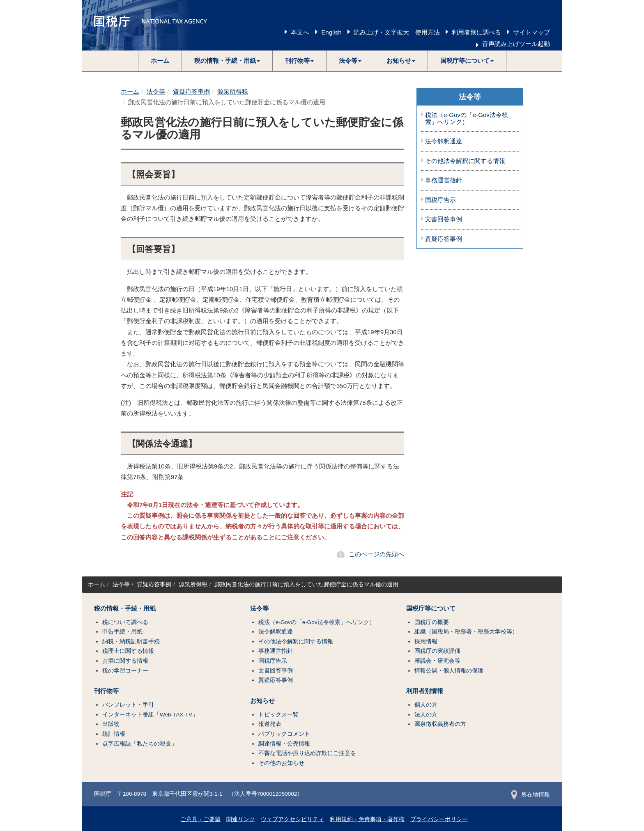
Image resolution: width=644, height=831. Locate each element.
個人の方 (426, 705)
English (331, 32)
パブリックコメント (284, 734)
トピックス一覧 (278, 715)
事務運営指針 (444, 180)
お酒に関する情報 (125, 661)
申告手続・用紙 (122, 632)
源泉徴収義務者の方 (440, 724)
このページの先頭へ (376, 554)
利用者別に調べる (476, 32)
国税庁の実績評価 (437, 651)
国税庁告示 (440, 200)
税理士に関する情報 (128, 651)
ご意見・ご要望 (200, 819)
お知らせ (262, 701)
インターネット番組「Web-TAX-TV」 (150, 715)
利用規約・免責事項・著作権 (367, 819)
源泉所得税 (233, 91)
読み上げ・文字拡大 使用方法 (397, 32)
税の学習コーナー (125, 671)
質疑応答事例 (191, 91)
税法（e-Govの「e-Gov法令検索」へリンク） (467, 118)
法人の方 (426, 715)
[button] (227, 61)
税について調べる (125, 622)
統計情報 (114, 734)
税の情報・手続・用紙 (125, 608)
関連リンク (241, 819)
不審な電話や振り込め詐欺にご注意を (307, 753)
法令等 (156, 91)
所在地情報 (530, 795)
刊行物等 (106, 691)
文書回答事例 (444, 219)
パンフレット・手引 (128, 705)
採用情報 (426, 642)
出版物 (111, 724)
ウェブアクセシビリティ (292, 819)
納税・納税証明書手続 (131, 642)
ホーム (160, 61)
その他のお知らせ (281, 763)
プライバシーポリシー (439, 819)
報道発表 (270, 724)
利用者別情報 (425, 691)
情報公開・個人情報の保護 (449, 671)
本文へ (300, 32)
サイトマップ (531, 32)
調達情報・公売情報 (284, 744)
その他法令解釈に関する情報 (465, 161)
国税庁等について (431, 608)
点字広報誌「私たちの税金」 (140, 744)
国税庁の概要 (432, 622)
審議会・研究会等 (437, 661)
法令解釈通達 (444, 141)
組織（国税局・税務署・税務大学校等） (466, 632)
